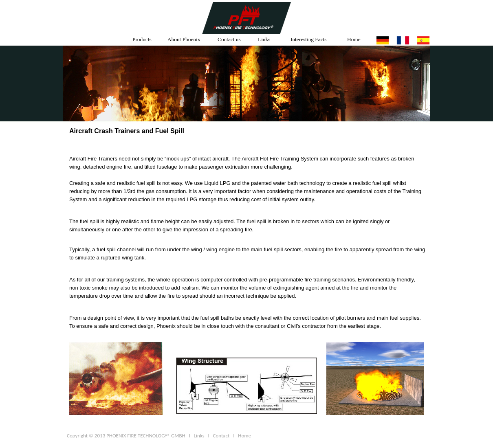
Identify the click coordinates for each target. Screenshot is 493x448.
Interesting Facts (308, 39)
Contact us (229, 39)
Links (264, 39)
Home (354, 39)
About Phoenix (184, 39)
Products (142, 39)
